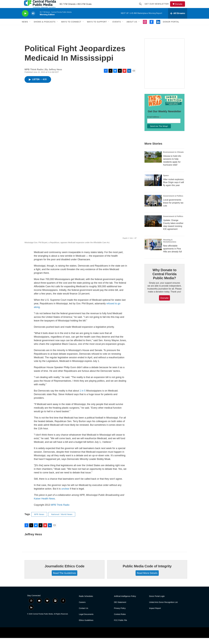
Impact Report (155, 614)
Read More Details (147, 579)
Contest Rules (120, 620)
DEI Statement (120, 608)
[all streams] (178, 19)
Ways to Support (97, 28)
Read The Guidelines (65, 579)
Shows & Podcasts (45, 28)
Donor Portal (171, 28)
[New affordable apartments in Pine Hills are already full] (153, 250)
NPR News (39, 520)
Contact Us (84, 614)
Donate (180, 7)
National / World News (62, 520)
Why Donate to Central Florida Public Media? (164, 280)
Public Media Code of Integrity (147, 572)
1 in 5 (83, 397)
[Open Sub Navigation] (30, 28)
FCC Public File (120, 626)
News (25, 28)
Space (166, 181)
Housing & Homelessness (170, 247)
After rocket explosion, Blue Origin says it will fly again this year (174, 188)
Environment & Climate (173, 158)
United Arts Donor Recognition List (163, 608)
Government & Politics (173, 202)
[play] (25, 19)
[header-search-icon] (142, 7)
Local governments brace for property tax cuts (173, 209)
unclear (65, 495)
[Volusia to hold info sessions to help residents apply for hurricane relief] (153, 163)
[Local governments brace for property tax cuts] (153, 207)
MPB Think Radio (60, 511)
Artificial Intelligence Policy (125, 602)
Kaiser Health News (44, 505)
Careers (82, 608)
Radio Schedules (86, 602)
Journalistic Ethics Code (65, 572)
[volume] (33, 19)
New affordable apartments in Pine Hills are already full (172, 255)
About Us (132, 28)
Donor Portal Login (157, 602)
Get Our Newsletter (158, 7)
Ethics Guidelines (86, 626)
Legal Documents (86, 620)
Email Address (154, 123)
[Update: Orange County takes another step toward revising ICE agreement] (153, 227)
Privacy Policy (120, 614)
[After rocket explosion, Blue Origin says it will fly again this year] (153, 186)
